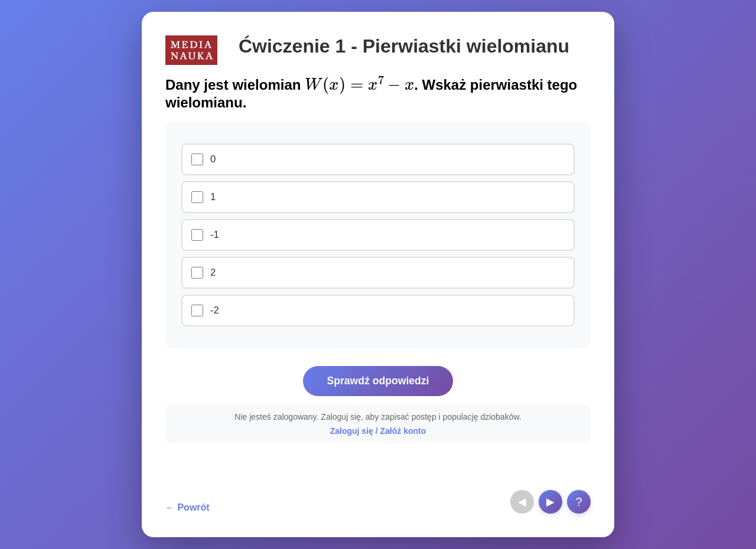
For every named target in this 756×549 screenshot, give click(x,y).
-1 (215, 235)
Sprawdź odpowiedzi (378, 381)
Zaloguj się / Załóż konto (378, 431)
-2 (215, 310)
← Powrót (188, 507)
